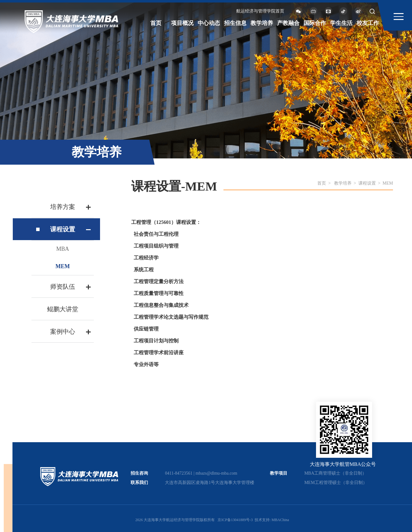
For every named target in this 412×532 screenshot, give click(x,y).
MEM (63, 266)
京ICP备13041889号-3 (235, 520)
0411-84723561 (179, 473)
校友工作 (368, 23)
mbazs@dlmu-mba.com (216, 473)
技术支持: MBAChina (272, 520)
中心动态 (209, 23)
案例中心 (63, 331)
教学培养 (262, 23)
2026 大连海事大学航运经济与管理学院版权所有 (175, 520)
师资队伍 (63, 287)
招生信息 (235, 23)
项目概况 (182, 23)
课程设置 (63, 229)
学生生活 (341, 23)
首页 (156, 23)
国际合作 (315, 23)
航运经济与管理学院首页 (260, 11)
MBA (62, 249)
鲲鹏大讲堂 (63, 309)
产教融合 (288, 23)
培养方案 (63, 207)
